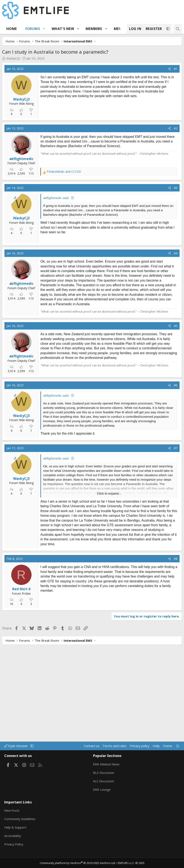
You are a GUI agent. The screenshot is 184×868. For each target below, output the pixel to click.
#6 (176, 482)
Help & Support (16, 828)
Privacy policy (140, 750)
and (64, 214)
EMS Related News (107, 768)
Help (156, 750)
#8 (176, 655)
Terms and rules (115, 750)
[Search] (178, 29)
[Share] (169, 69)
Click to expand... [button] (109, 590)
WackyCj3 (13, 58)
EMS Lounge (102, 792)
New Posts (12, 812)
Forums (33, 29)
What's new (63, 29)
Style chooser (16, 750)
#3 (176, 230)
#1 (176, 69)
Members (94, 29)
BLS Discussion (104, 776)
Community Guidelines (20, 820)
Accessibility (13, 837)
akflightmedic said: (56, 241)
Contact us (92, 750)
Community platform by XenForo (78, 863)
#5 (176, 422)
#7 (176, 545)
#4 (176, 350)
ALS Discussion (104, 784)
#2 (176, 171)
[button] (44, 29)
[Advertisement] (74, 129)
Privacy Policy (14, 845)
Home (12, 29)
